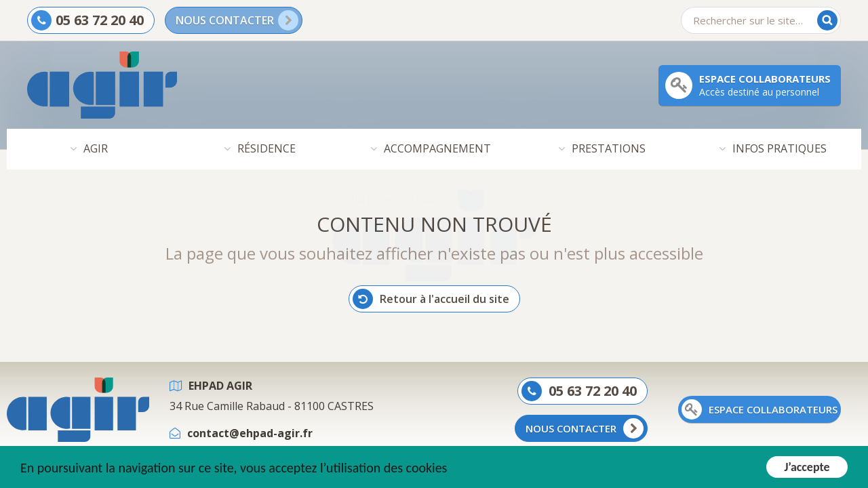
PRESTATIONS (609, 149)
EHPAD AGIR (220, 386)
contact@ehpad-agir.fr (250, 434)
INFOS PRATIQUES (780, 149)
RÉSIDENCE (267, 149)
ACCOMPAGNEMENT (437, 149)
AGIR (96, 149)
